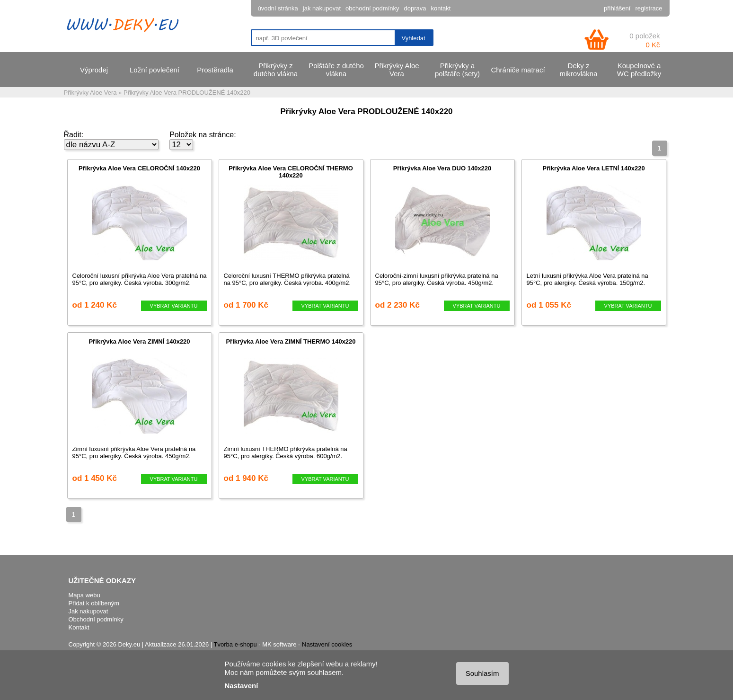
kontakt (441, 8)
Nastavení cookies (327, 644)
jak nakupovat (322, 8)
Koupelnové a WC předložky (639, 70)
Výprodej (94, 70)
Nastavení (242, 686)
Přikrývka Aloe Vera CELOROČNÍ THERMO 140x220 (291, 172)
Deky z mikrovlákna (578, 70)
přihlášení (617, 8)
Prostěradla (215, 70)
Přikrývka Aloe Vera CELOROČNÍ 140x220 (139, 168)
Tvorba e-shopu (235, 644)
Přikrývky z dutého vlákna (276, 70)
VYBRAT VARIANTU (174, 306)
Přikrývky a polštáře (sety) (457, 70)
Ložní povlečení (155, 70)
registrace (649, 8)
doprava (415, 8)
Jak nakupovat (88, 611)
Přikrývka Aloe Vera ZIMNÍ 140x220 (139, 341)
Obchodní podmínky (96, 619)
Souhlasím (482, 673)
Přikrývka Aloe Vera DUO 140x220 (442, 168)
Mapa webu (84, 595)
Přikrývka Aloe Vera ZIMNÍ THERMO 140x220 (291, 341)
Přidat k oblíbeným (94, 603)
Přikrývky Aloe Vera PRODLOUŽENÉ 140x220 (187, 93)
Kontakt (79, 627)
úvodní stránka (278, 8)
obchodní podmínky (372, 8)
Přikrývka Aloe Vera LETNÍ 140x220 (593, 168)
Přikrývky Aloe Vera (397, 70)
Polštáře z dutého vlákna (336, 70)
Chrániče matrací (518, 70)
